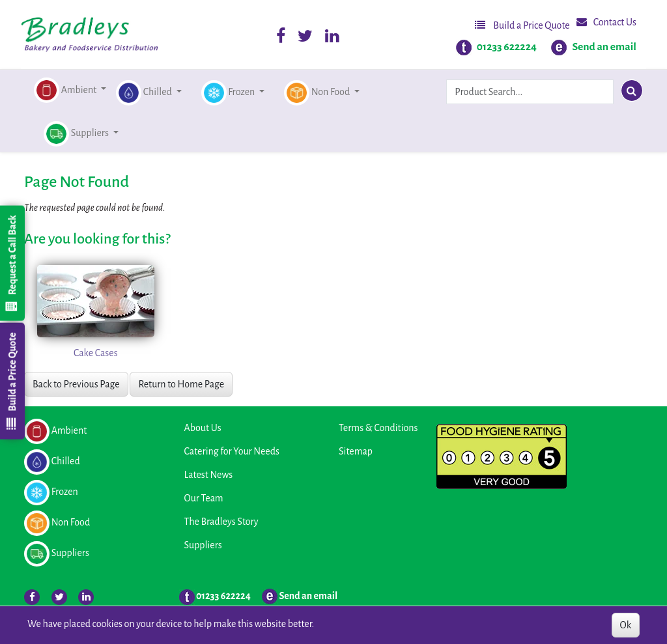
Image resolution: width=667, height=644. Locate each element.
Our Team (204, 498)
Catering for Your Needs (232, 451)
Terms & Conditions (378, 428)
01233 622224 (507, 47)
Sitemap (356, 451)
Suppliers (203, 545)
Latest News (209, 475)
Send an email (604, 47)
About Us (203, 428)
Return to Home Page (181, 384)
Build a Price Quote (522, 25)
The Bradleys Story (221, 522)
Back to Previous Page (76, 384)
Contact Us (606, 22)
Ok (626, 625)
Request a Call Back (12, 263)
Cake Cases (96, 353)
